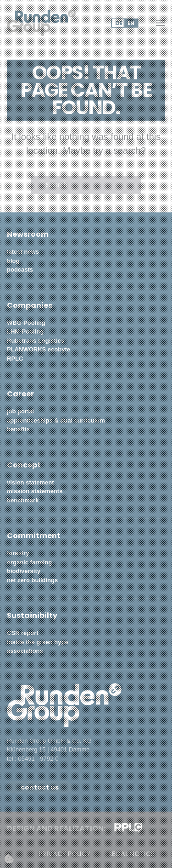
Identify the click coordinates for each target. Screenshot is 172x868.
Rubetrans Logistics (36, 341)
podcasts (20, 270)
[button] (161, 23)
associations (25, 651)
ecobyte (59, 349)
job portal (20, 411)
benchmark (23, 500)
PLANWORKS (26, 349)
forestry (18, 553)
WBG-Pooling (26, 323)
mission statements (35, 491)
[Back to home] (41, 23)
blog (13, 261)
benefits (18, 429)
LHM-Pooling (25, 331)
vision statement (31, 482)
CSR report (23, 633)
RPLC (15, 359)
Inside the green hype (38, 642)
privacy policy (64, 854)
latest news (23, 252)
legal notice (132, 854)
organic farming (29, 562)
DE (119, 23)
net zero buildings (32, 580)
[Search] (86, 185)
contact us (40, 787)
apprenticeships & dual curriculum (56, 420)
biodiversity (25, 571)
